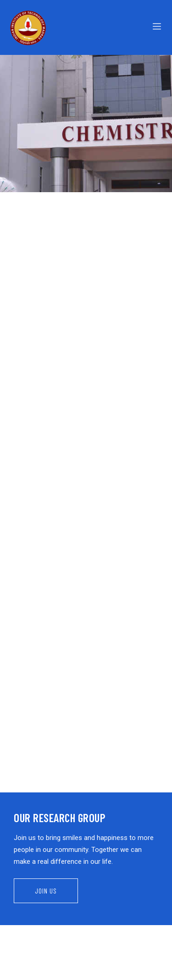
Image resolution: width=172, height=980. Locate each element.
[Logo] (45, 27)
